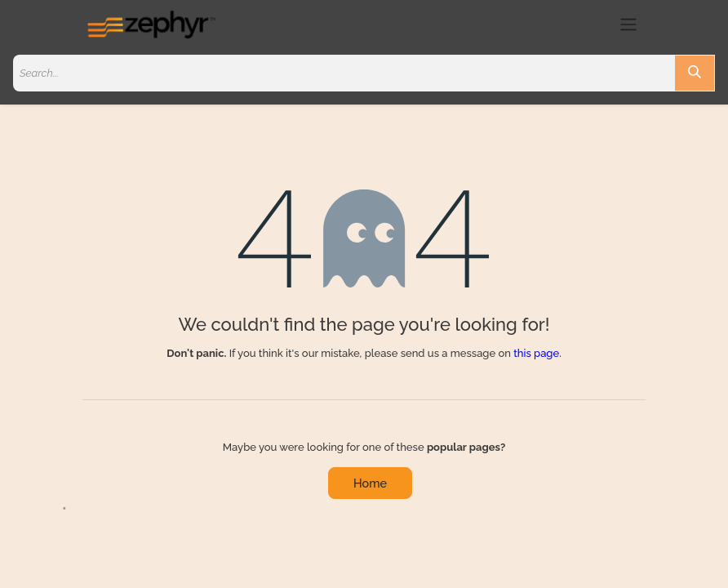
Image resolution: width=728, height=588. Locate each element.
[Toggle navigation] (628, 24)
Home (370, 483)
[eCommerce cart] (599, 24)
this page (536, 353)
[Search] (695, 73)
